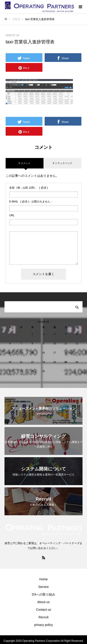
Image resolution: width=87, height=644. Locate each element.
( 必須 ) (28, 188)
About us (43, 602)
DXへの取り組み (43, 594)
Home (43, 579)
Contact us (44, 610)
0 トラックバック (62, 163)
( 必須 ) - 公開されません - (31, 202)
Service (44, 587)
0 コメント (25, 163)
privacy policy (43, 625)
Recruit (43, 617)
